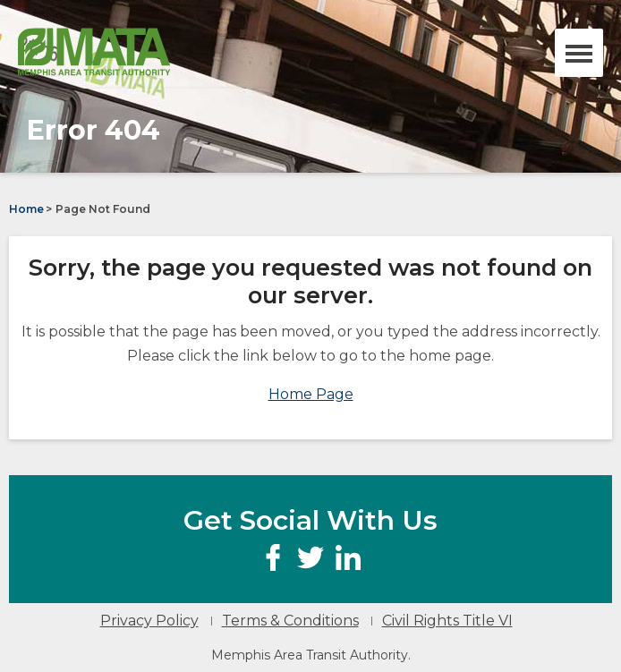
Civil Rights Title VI (447, 621)
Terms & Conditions (290, 621)
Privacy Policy (149, 621)
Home (26, 209)
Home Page (311, 394)
